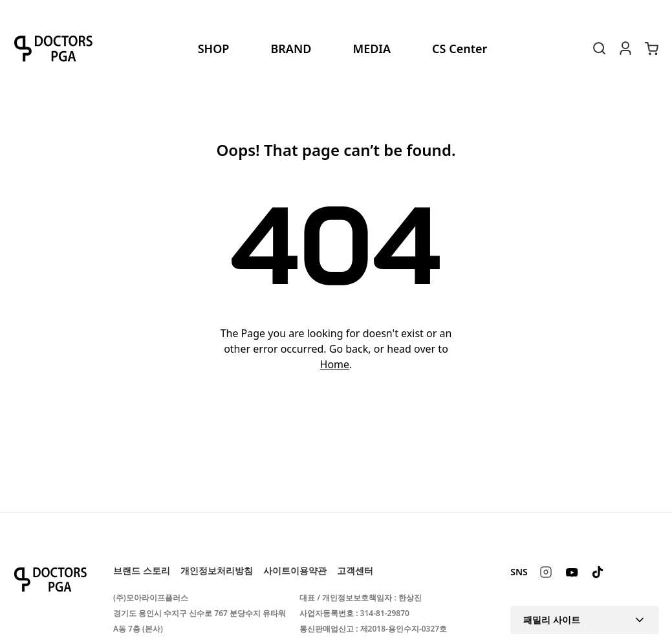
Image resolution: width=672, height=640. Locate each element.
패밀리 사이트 (585, 620)
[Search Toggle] (600, 49)
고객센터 (355, 570)
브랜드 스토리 (142, 570)
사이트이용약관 (295, 570)
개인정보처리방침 (217, 570)
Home (335, 364)
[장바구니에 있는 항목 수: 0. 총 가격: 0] (651, 49)
